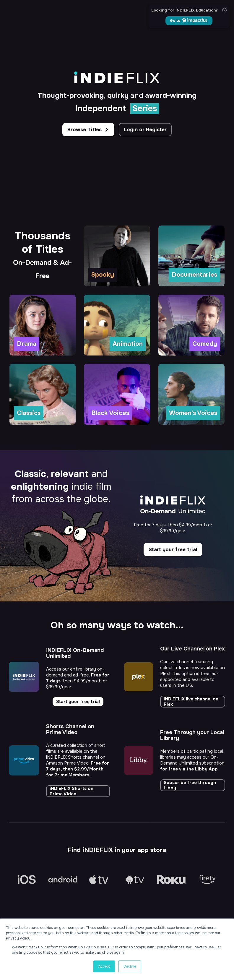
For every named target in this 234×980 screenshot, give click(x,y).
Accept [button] (104, 966)
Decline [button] (130, 966)
